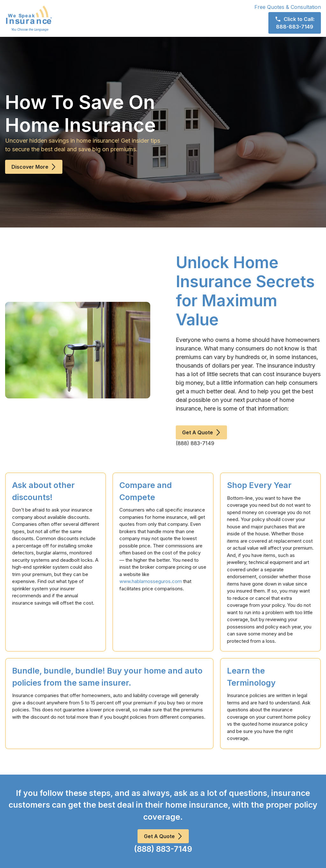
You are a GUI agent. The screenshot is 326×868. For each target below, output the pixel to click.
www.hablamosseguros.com (151, 581)
